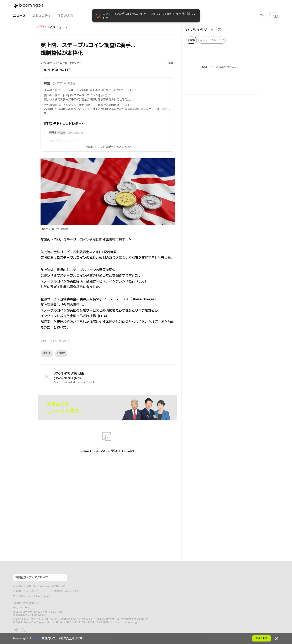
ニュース (19, 16)
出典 (171, 63)
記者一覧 (31, 586)
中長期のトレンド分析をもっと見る (108, 147)
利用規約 (18, 591)
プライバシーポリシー (38, 591)
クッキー (37, 638)
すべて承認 (261, 638)
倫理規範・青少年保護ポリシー (69, 591)
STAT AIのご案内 (64, 84)
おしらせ (18, 586)
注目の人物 (65, 16)
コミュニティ (42, 16)
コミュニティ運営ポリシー (53, 586)
